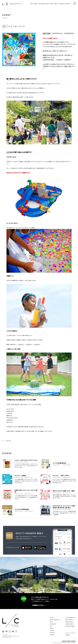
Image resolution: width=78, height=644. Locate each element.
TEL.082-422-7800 (7, 637)
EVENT (36, 4)
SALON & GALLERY (55, 620)
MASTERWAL (69, 620)
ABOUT (56, 4)
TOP (31, 4)
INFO (51, 626)
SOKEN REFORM (70, 626)
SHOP (51, 4)
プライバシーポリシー (71, 633)
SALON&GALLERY (44, 4)
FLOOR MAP (53, 624)
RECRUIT (52, 635)
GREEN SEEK (70, 622)
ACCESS (61, 4)
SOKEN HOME (70, 624)
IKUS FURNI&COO (71, 618)
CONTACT (68, 4)
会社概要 (67, 635)
